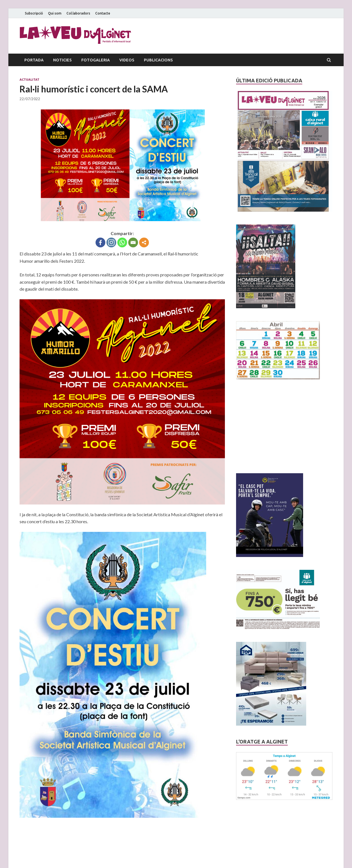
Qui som (55, 13)
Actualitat (29, 80)
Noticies (62, 60)
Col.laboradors (78, 13)
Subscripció (34, 13)
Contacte (103, 13)
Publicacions (158, 60)
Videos (127, 60)
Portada (34, 60)
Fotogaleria (96, 60)
